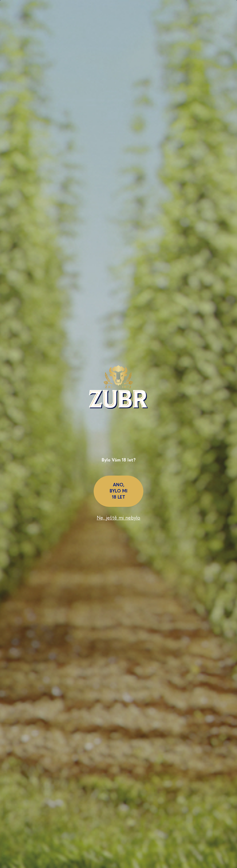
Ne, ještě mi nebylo (118, 518)
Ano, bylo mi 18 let (118, 491)
